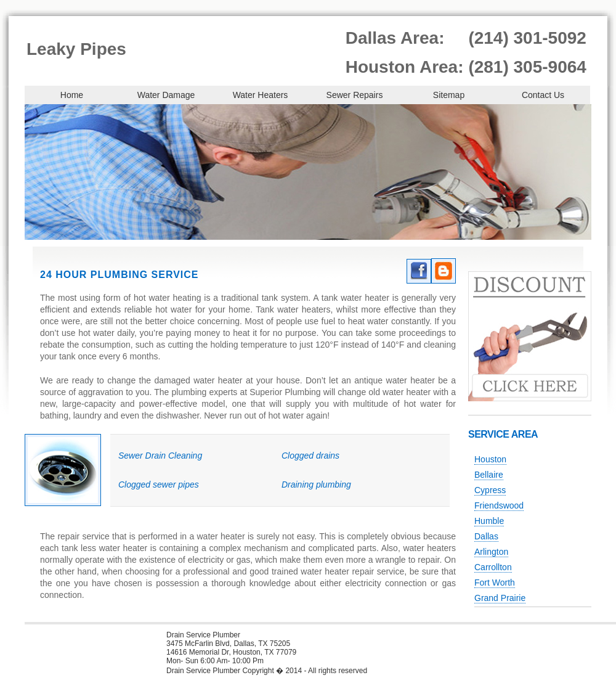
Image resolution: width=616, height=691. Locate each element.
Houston (490, 459)
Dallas (486, 536)
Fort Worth (495, 583)
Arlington (491, 552)
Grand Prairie (500, 598)
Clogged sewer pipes (159, 485)
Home (72, 95)
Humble (489, 521)
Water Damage (166, 95)
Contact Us (543, 95)
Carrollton (493, 567)
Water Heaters (261, 95)
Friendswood (499, 505)
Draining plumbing (316, 485)
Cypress (490, 490)
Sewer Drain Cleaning (160, 456)
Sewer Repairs (355, 95)
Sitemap (449, 95)
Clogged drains (310, 456)
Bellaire (489, 475)
